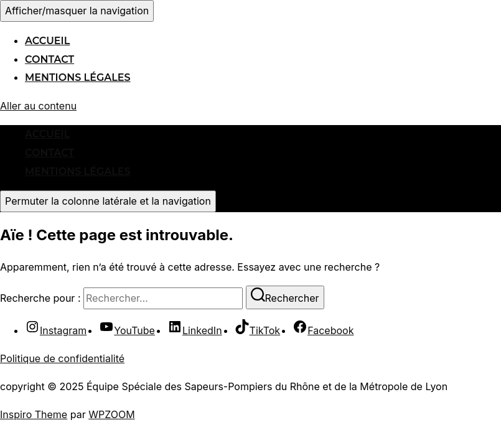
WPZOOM (111, 414)
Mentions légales (78, 77)
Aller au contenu (38, 106)
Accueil (47, 41)
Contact (49, 59)
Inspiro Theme (34, 414)
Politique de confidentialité (62, 358)
